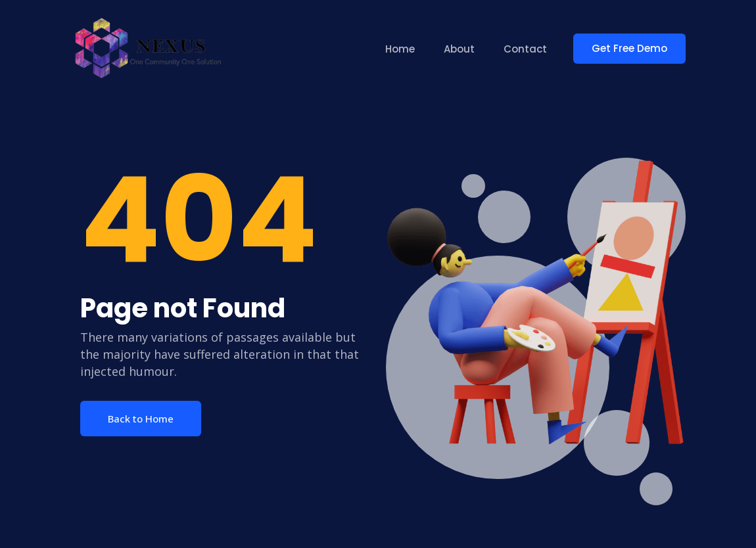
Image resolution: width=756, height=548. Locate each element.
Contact (525, 49)
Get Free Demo (629, 48)
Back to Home (141, 419)
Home (400, 49)
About (459, 49)
